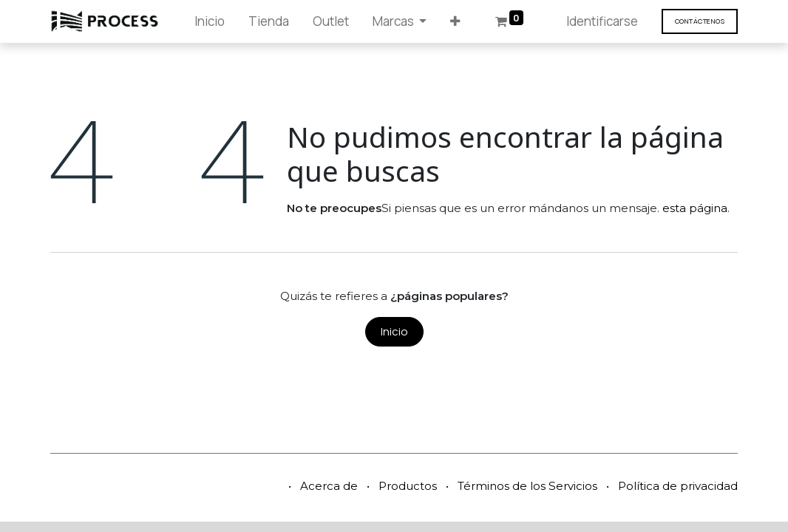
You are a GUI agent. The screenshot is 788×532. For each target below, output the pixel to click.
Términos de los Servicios (527, 486)
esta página (695, 208)
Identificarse (602, 21)
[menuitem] (210, 21)
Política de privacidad (678, 486)
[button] (455, 21)
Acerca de (329, 486)
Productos (408, 486)
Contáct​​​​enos (700, 21)
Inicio (394, 331)
